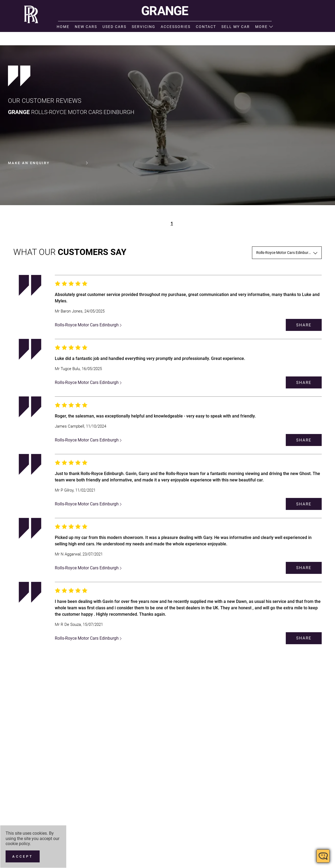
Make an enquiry (48, 163)
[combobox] (287, 253)
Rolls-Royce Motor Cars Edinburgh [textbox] (284, 253)
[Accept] (23, 856)
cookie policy (18, 844)
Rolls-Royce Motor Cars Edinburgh (88, 325)
